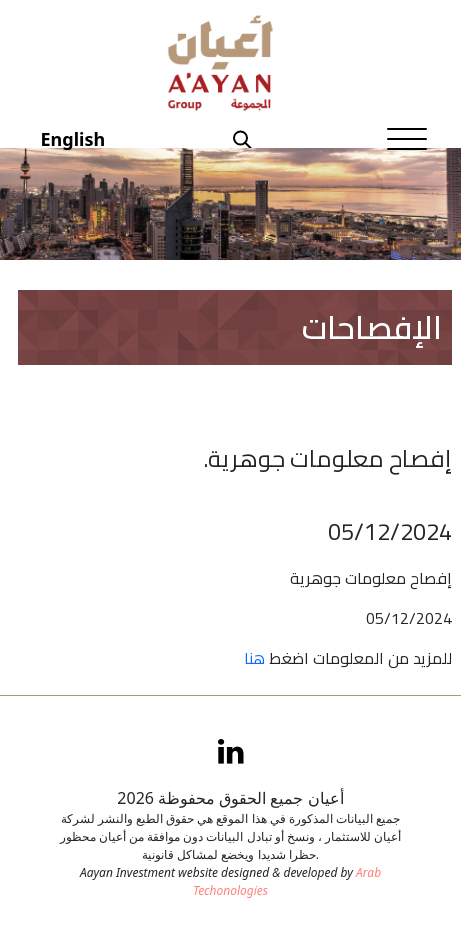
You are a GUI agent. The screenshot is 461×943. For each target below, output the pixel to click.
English (73, 139)
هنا (254, 658)
